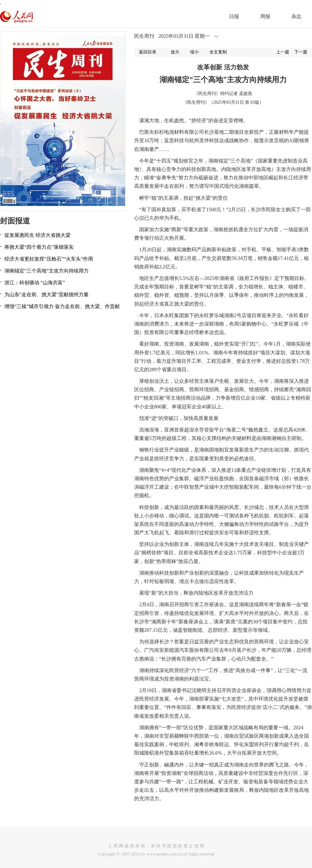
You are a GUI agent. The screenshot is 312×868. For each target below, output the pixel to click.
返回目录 (148, 52)
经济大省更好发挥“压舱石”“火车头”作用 (49, 259)
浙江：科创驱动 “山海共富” (35, 283)
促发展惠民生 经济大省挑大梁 (37, 235)
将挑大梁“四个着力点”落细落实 (39, 247)
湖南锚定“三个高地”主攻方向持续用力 (46, 271)
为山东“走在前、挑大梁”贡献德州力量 (46, 294)
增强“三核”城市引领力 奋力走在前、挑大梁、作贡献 (62, 306)
